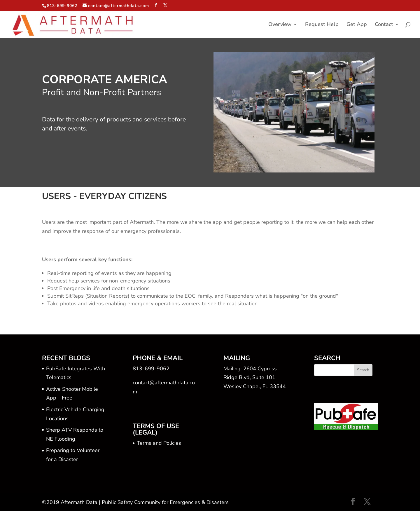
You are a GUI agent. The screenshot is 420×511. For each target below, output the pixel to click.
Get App (357, 25)
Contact (384, 25)
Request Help (322, 25)
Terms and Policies (159, 443)
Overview (280, 25)
